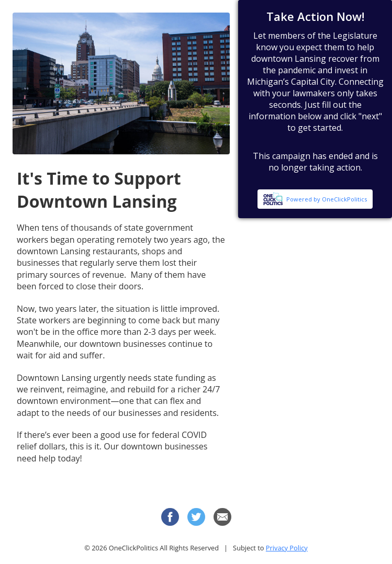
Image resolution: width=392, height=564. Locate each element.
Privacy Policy (287, 548)
